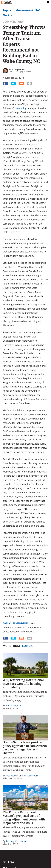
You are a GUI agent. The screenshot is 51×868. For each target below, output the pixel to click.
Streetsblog (20, 108)
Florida (7, 15)
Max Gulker (12, 776)
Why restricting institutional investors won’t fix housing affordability (23, 684)
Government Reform (31, 10)
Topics (7, 10)
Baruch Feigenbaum (16, 623)
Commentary (13, 22)
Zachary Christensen (17, 841)
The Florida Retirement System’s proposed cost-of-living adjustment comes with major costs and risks (24, 818)
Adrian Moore (13, 706)
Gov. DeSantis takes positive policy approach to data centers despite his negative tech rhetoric (25, 748)
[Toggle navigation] (48, 2)
